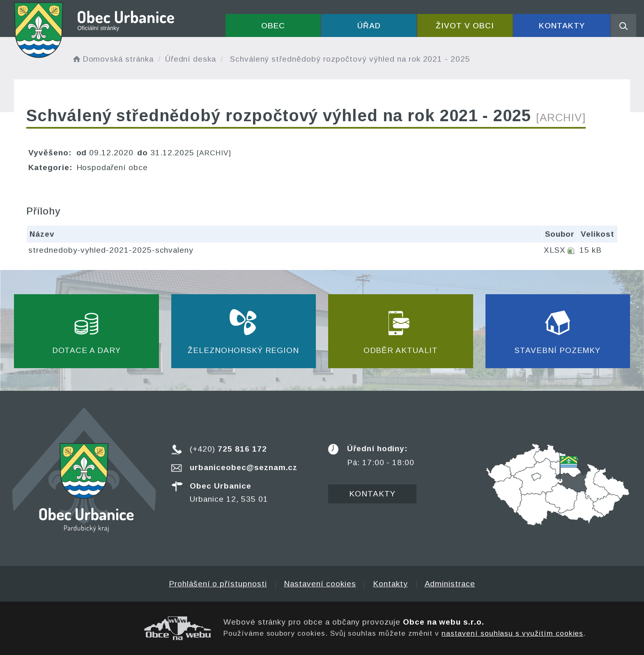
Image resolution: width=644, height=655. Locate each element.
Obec (273, 26)
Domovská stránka (113, 59)
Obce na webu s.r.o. (444, 622)
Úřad (369, 26)
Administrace (450, 584)
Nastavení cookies (320, 584)
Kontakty (562, 26)
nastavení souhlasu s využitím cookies (512, 633)
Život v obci (465, 26)
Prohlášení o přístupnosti (218, 584)
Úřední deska (191, 59)
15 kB (591, 250)
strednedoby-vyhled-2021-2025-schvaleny (111, 250)
